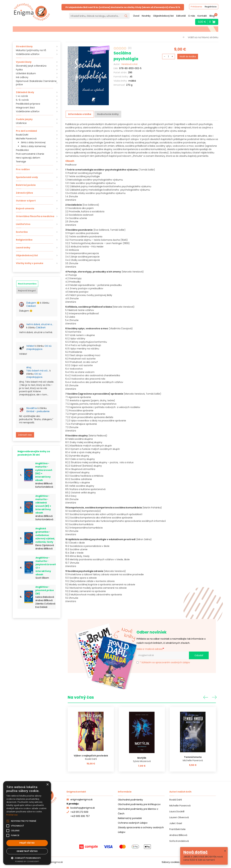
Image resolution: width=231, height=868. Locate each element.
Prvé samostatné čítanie (30, 154)
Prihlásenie (195, 7)
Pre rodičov (23, 169)
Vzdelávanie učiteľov (28, 54)
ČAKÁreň (31, 306)
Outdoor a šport (26, 201)
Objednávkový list (163, 16)
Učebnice (21, 123)
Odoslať (199, 655)
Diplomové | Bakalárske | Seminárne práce (36, 83)
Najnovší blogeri (27, 291)
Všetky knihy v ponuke (30, 263)
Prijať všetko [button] (27, 843)
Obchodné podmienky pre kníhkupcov (139, 804)
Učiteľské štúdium (26, 73)
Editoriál (181, 16)
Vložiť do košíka (188, 57)
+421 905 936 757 (80, 816)
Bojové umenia (25, 208)
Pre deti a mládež (26, 131)
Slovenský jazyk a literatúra (31, 66)
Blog (212, 16)
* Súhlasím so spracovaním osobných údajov (163, 662)
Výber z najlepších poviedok (91, 755)
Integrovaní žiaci (25, 108)
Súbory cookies (171, 862)
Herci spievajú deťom (28, 158)
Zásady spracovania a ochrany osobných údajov (141, 829)
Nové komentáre (27, 284)
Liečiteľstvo (23, 224)
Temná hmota (193, 757)
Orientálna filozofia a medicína (35, 216)
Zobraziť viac (25, 435)
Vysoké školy (24, 62)
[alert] (27, 823)
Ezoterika (22, 232)
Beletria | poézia (26, 185)
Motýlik (142, 758)
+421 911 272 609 (77, 812)
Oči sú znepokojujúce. (39, 347)
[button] (27, 858)
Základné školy (25, 92)
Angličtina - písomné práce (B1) (45, 590)
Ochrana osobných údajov (133, 823)
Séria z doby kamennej (33, 146)
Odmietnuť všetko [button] (27, 851)
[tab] (27, 284)
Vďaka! (30, 346)
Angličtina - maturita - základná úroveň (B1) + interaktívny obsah (43, 504)
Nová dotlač (196, 852)
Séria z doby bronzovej (33, 142)
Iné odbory (22, 77)
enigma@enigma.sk (80, 799)
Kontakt (202, 16)
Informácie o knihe (80, 114)
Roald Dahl (22, 135)
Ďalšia (214, 697)
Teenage (21, 162)
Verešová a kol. (130, 64)
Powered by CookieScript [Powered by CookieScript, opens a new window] (27, 861)
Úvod (136, 16)
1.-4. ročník (22, 96)
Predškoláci (22, 150)
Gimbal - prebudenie (38, 411)
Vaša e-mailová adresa (150, 649)
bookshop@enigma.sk (81, 808)
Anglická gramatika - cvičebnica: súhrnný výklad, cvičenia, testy (45, 535)
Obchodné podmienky (130, 799)
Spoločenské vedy (27, 177)
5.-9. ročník (22, 100)
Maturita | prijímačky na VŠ (31, 50)
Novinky (146, 16)
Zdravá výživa (24, 193)
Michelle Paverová (26, 139)
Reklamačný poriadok (130, 818)
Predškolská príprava (28, 104)
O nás (192, 16)
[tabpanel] (37, 368)
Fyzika (19, 70)
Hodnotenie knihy (108, 114)
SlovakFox (32, 408)
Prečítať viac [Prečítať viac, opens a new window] (12, 815)
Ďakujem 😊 (33, 303)
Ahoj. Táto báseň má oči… (38, 369)
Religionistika (24, 240)
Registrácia (210, 7)
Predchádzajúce (206, 697)
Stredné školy (24, 46)
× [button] (47, 785)
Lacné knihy (23, 248)
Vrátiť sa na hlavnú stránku (203, 37)
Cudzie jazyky (24, 119)
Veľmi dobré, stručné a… (40, 324)
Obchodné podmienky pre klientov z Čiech (138, 811)
